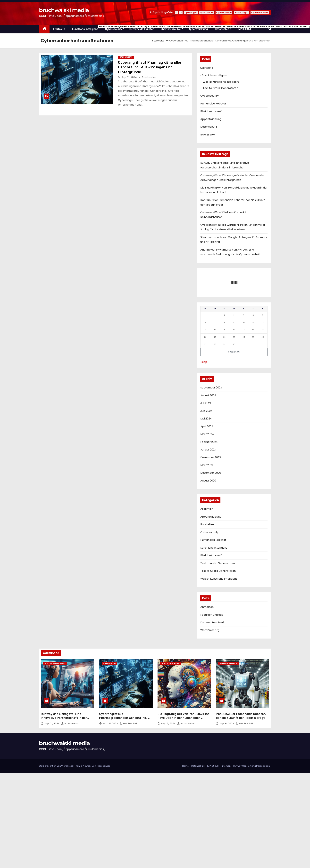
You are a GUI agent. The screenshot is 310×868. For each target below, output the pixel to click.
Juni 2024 (206, 411)
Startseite (59, 29)
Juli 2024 (206, 403)
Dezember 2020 (211, 473)
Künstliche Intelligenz (87, 28)
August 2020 (208, 481)
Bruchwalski (147, 77)
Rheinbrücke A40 (173, 28)
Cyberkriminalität (260, 12)
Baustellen (207, 524)
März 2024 (207, 434)
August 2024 (208, 395)
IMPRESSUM (244, 29)
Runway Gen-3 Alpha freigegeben (252, 766)
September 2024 (211, 388)
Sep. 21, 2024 (130, 77)
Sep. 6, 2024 (169, 724)
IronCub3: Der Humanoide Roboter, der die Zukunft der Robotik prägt (241, 716)
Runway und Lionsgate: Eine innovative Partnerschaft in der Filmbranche (64, 718)
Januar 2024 (208, 450)
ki (176, 12)
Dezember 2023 (211, 457)
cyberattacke (207, 12)
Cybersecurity (115, 28)
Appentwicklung (198, 29)
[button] (270, 29)
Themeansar (103, 766)
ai (181, 12)
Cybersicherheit (224, 12)
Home (185, 766)
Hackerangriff (241, 12)
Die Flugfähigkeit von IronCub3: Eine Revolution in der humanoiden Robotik (184, 718)
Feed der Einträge (212, 615)
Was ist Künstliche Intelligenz (221, 82)
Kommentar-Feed (212, 622)
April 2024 (207, 426)
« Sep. (204, 362)
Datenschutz (223, 29)
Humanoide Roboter (142, 29)
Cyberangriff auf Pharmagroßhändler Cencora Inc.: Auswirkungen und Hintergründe (150, 67)
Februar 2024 (209, 442)
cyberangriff (191, 12)
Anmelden (207, 607)
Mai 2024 (206, 419)
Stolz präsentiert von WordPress (56, 766)
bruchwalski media (64, 10)
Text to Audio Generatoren (218, 563)
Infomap (226, 766)
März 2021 (207, 465)
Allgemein (207, 509)
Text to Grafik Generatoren (220, 88)
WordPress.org (210, 630)
